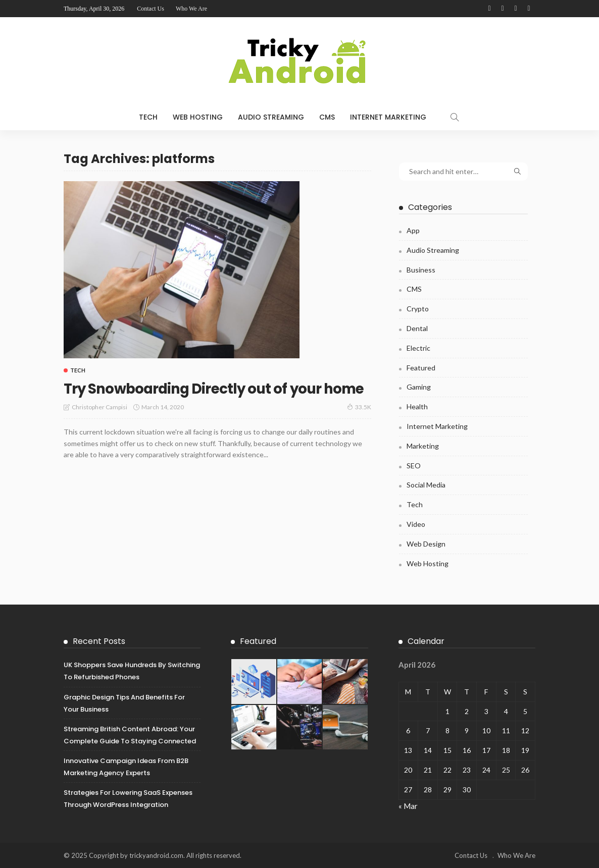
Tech (148, 117)
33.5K (359, 425)
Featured (421, 368)
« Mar (408, 806)
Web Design (426, 544)
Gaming (419, 387)
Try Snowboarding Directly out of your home (210, 397)
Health (417, 406)
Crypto (418, 309)
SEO (414, 466)
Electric (418, 348)
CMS (327, 117)
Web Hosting (198, 117)
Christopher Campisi (99, 425)
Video (416, 524)
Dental (417, 328)
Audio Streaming (271, 117)
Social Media (426, 485)
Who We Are (191, 9)
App (413, 230)
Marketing (423, 446)
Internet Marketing (388, 117)
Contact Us (151, 9)
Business (421, 270)
